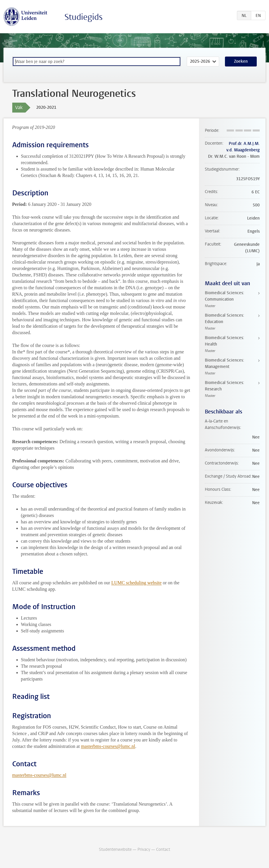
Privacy (144, 849)
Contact (163, 849)
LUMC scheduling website (136, 583)
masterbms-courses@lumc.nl (108, 746)
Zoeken (241, 61)
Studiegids (84, 17)
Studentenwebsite (115, 849)
